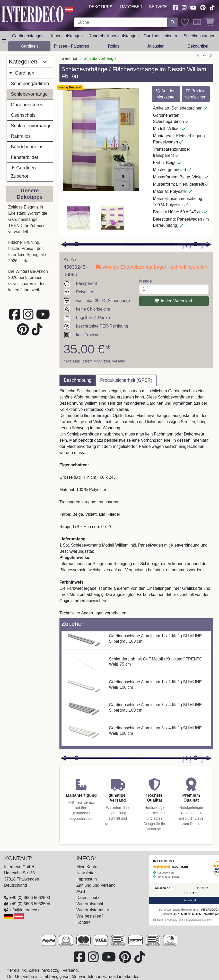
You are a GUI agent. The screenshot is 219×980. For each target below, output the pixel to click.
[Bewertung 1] (185, 893)
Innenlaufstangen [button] (67, 36)
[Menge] (174, 289)
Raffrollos (21, 136)
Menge (146, 281)
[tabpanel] (136, 502)
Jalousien (156, 46)
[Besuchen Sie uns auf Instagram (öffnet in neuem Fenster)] (184, 7)
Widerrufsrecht (90, 904)
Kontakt (83, 922)
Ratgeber (131, 7)
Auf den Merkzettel (166, 94)
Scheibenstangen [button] (199, 36)
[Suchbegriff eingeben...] (121, 22)
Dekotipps (101, 7)
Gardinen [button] (29, 46)
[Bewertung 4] (193, 893)
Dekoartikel (198, 46)
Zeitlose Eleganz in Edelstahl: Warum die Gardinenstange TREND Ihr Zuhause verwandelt (28, 219)
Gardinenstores (27, 105)
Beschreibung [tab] (78, 380)
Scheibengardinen (30, 83)
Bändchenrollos (27, 147)
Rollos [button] (113, 46)
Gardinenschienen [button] (160, 36)
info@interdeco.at (25, 910)
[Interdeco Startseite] (33, 14)
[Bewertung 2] (188, 893)
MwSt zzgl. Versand (109, 361)
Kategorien (28, 62)
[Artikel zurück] (198, 56)
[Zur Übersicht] (204, 56)
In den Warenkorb (174, 301)
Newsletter (86, 873)
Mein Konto (87, 867)
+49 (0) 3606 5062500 (30, 898)
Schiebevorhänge (29, 94)
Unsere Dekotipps (30, 194)
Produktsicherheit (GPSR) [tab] (126, 380)
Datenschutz (88, 898)
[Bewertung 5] (196, 893)
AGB (81, 891)
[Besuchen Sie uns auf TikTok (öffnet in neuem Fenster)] (212, 7)
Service (158, 7)
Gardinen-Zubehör (24, 171)
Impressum (87, 879)
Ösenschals (23, 115)
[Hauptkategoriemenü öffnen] (4, 41)
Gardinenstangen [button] (28, 36)
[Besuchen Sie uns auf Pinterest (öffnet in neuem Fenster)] (203, 7)
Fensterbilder (25, 157)
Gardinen (21, 73)
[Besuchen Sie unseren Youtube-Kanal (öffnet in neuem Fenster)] (194, 7)
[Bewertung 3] (190, 893)
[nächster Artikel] (211, 56)
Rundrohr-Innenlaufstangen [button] (114, 36)
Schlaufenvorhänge (31, 126)
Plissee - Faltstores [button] (72, 46)
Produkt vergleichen (196, 94)
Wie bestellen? (90, 916)
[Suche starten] (173, 22)
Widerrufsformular (93, 910)
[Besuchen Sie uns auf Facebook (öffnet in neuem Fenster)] (175, 7)
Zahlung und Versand (96, 885)
